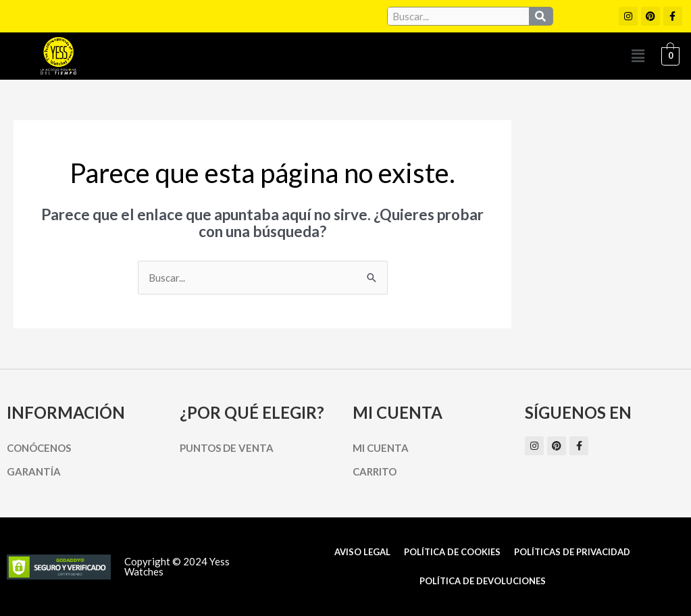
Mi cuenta (381, 448)
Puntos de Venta (227, 448)
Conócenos (39, 448)
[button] (638, 56)
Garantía (34, 471)
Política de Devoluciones (483, 581)
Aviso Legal (362, 552)
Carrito (375, 471)
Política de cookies (452, 552)
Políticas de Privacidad (572, 552)
